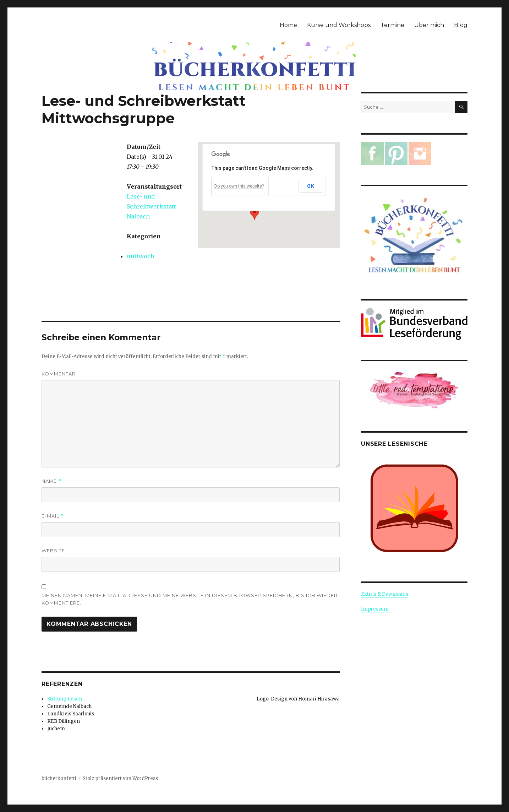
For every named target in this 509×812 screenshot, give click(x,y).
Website (53, 551)
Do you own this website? (239, 186)
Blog (461, 25)
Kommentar (59, 374)
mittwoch (141, 256)
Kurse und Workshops (339, 25)
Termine (392, 25)
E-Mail (53, 516)
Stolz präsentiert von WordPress (120, 778)
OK (311, 186)
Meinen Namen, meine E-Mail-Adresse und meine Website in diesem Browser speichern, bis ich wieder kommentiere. (190, 599)
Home (288, 25)
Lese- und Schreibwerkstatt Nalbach (151, 206)
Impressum (375, 609)
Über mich (429, 25)
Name (51, 481)
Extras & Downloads (385, 594)
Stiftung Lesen (65, 699)
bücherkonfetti (59, 778)
